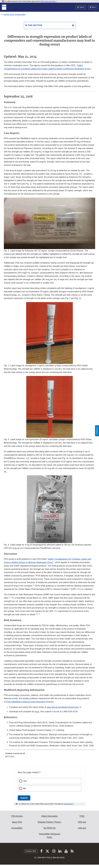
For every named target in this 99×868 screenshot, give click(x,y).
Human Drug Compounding (15, 14)
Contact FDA (31, 851)
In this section (34, 25)
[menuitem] (49, 756)
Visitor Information (49, 816)
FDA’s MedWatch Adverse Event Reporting (26, 702)
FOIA (82, 816)
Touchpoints (68, 804)
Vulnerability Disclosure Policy (50, 836)
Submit (24, 798)
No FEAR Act (49, 828)
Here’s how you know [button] (48, 1)
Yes (25, 781)
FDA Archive (17, 816)
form (37, 712)
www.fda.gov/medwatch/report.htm (63, 707)
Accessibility (17, 828)
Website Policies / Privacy (49, 822)
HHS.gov (82, 822)
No (25, 788)
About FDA (17, 822)
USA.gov (82, 828)
